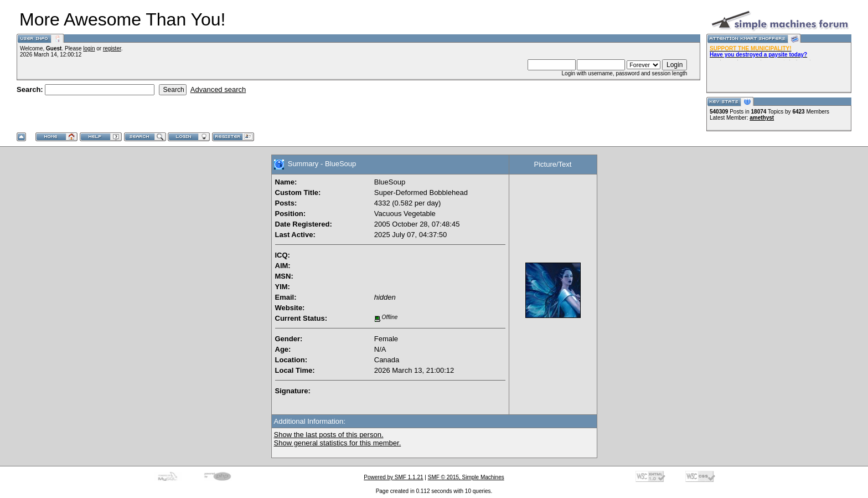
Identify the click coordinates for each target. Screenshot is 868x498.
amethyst (762, 118)
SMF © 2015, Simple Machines (466, 477)
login (89, 48)
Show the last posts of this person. (329, 435)
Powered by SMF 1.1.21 (393, 477)
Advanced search (218, 89)
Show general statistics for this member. (338, 443)
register (112, 48)
